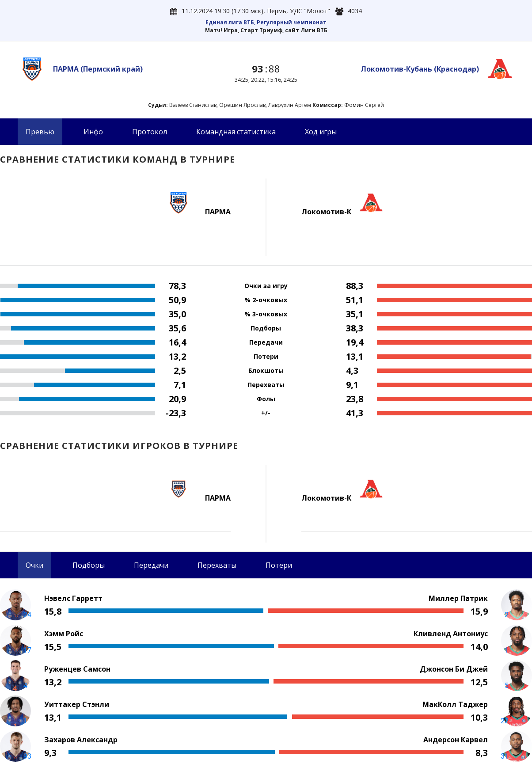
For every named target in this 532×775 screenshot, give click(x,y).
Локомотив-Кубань (420, 69)
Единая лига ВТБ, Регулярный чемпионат (266, 22)
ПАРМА (98, 69)
